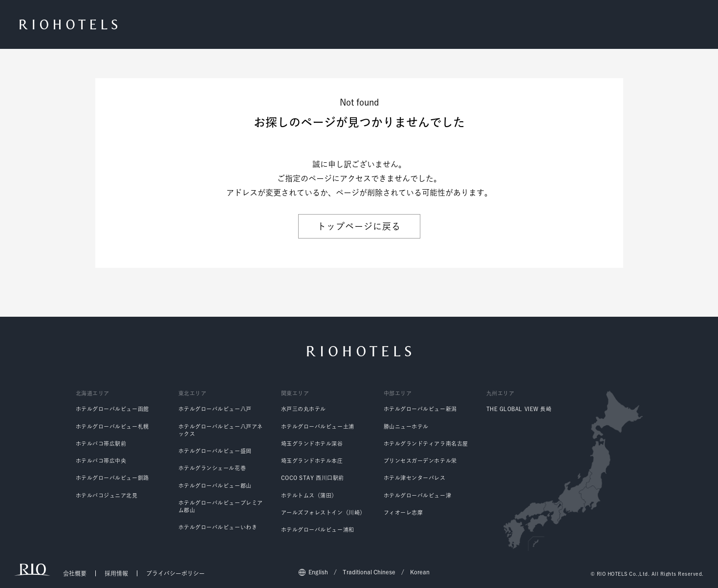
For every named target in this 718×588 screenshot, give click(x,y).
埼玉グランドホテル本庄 (312, 461)
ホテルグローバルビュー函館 (112, 409)
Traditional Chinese (369, 572)
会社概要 (75, 573)
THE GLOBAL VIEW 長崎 (519, 409)
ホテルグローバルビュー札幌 (112, 426)
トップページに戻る (359, 226)
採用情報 (116, 573)
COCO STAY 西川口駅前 (313, 478)
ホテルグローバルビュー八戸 (215, 409)
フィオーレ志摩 (403, 512)
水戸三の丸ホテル (304, 409)
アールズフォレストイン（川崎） (323, 512)
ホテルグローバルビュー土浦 (318, 426)
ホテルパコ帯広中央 (101, 461)
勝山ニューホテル (406, 426)
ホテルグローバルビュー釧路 (112, 478)
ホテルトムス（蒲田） (309, 495)
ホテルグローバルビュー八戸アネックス (221, 430)
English (318, 572)
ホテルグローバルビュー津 (418, 495)
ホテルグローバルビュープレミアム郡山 (221, 506)
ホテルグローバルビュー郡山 (215, 486)
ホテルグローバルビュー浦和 (318, 530)
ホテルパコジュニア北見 (107, 495)
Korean (420, 572)
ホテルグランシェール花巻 (212, 468)
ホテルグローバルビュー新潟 (420, 409)
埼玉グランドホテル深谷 (312, 444)
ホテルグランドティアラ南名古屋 (426, 444)
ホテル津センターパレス (415, 478)
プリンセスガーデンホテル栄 (420, 461)
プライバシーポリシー (175, 573)
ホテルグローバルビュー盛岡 (215, 451)
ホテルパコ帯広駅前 (101, 444)
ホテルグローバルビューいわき (218, 527)
